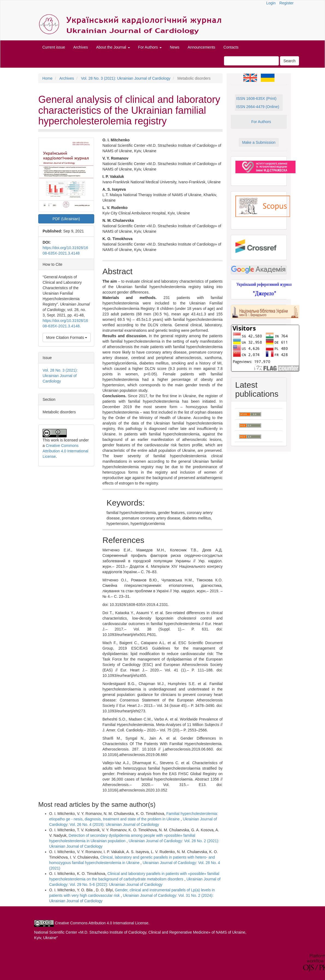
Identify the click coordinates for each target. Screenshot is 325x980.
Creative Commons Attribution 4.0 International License (65, 451)
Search (289, 61)
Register (286, 3)
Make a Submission (259, 142)
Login (271, 3)
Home (47, 78)
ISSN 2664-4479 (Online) (258, 107)
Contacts (231, 47)
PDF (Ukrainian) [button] (66, 219)
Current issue (54, 47)
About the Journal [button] (113, 47)
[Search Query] (251, 61)
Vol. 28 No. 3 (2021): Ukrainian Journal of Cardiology (126, 78)
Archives (81, 47)
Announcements (201, 47)
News (175, 47)
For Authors (261, 122)
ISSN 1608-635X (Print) (256, 98)
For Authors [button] (150, 47)
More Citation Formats (67, 337)
